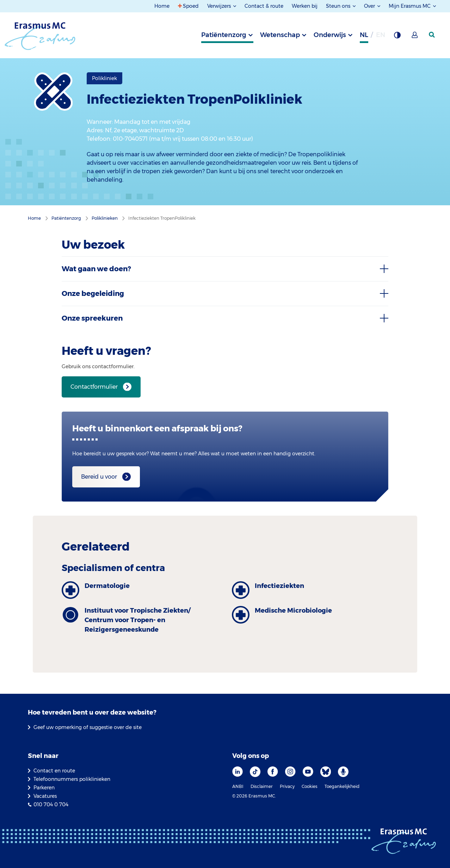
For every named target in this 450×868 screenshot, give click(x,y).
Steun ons (339, 6)
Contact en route (54, 771)
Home (162, 6)
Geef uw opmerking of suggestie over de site (88, 727)
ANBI (238, 786)
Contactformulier (94, 387)
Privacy (287, 786)
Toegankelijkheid (342, 786)
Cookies (310, 786)
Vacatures (45, 796)
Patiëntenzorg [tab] (224, 35)
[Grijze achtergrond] (397, 37)
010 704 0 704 (51, 805)
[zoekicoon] (432, 35)
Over (370, 6)
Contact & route (264, 6)
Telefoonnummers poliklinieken (72, 779)
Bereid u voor (99, 477)
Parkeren (44, 788)
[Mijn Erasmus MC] (415, 37)
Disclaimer (262, 786)
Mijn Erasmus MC (410, 6)
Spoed (191, 6)
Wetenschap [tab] (280, 35)
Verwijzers (220, 6)
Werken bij (305, 6)
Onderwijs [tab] (330, 35)
